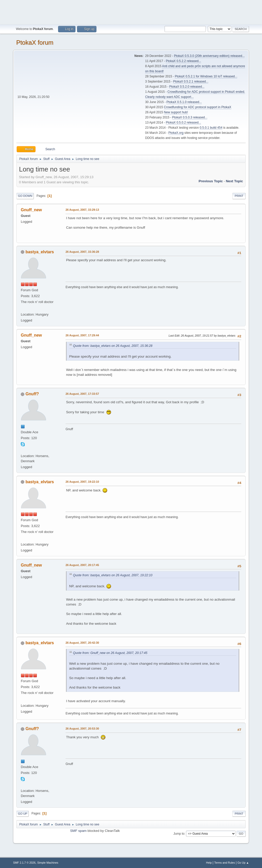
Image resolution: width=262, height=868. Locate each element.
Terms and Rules (225, 863)
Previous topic (211, 181)
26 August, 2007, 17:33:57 (82, 394)
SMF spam (78, 831)
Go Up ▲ (243, 863)
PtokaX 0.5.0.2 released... (183, 123)
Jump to (179, 834)
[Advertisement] (131, 12)
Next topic (234, 181)
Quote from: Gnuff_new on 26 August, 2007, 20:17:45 (110, 653)
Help (209, 863)
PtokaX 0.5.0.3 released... (190, 117)
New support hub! (176, 112)
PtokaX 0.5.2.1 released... (191, 82)
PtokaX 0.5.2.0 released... (187, 87)
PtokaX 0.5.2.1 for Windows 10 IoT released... (206, 76)
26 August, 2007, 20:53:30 (82, 729)
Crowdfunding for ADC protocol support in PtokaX (198, 107)
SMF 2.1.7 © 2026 (24, 863)
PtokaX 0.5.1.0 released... (184, 102)
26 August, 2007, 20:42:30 (82, 643)
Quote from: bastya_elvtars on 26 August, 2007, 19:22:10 (113, 575)
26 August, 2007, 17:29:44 (82, 335)
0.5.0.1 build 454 (211, 128)
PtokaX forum (35, 42)
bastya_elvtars (40, 252)
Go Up (23, 814)
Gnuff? (32, 394)
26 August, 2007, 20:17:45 (82, 565)
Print (239, 196)
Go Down (25, 196)
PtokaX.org (176, 133)
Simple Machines (48, 863)
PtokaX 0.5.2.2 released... (183, 61)
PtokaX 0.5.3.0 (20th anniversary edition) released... (209, 56)
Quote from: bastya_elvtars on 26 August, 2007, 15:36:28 (113, 346)
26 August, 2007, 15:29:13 (82, 210)
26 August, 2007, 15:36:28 (82, 252)
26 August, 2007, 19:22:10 (82, 482)
